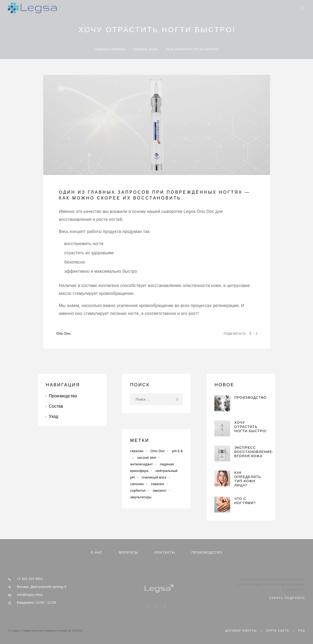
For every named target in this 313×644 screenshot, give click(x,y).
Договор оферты (241, 631)
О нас (97, 553)
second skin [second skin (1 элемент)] (147, 458)
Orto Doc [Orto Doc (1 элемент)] (158, 451)
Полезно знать (146, 49)
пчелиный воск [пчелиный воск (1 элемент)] (154, 477)
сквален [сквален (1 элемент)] (157, 484)
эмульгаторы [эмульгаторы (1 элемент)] (141, 497)
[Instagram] (148, 606)
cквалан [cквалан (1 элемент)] (137, 451)
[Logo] (32, 8)
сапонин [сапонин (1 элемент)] (137, 484)
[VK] (156, 606)
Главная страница (110, 49)
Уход (54, 416)
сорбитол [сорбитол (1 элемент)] (138, 491)
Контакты (165, 553)
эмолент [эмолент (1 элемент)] (160, 491)
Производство (63, 396)
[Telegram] (165, 606)
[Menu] (302, 8)
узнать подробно (287, 598)
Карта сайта (278, 631)
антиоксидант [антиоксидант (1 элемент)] (141, 464)
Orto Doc (64, 333)
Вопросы (129, 553)
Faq (302, 631)
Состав (56, 406)
